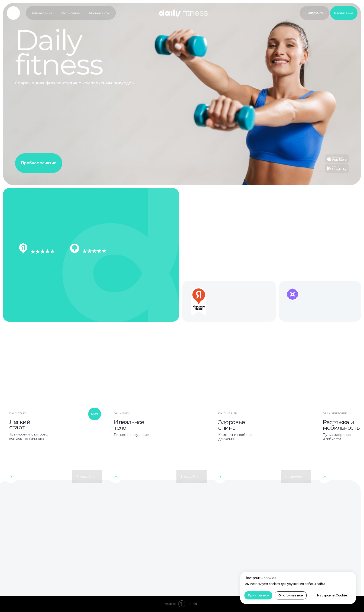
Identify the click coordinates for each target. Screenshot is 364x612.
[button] (13, 13)
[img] (53, 445)
